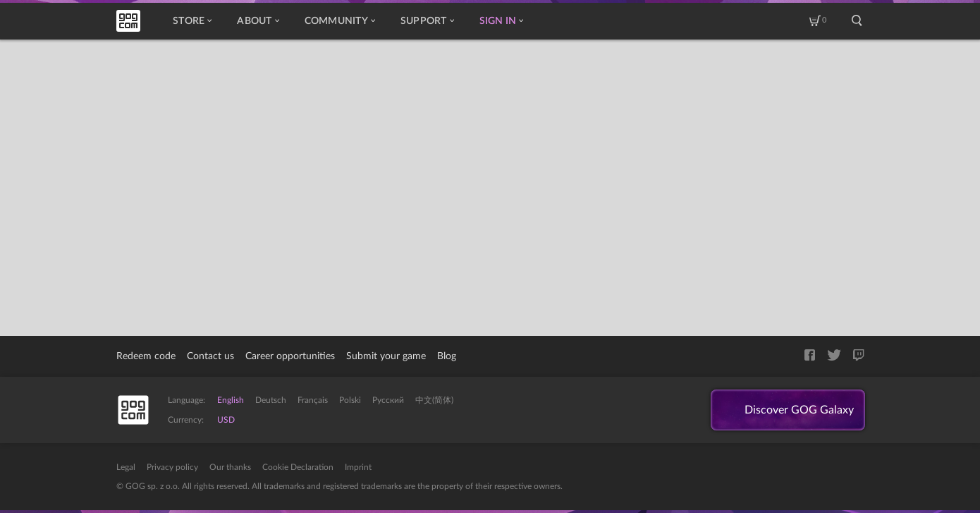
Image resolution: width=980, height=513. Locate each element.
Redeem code (146, 356)
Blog (447, 356)
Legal (126, 467)
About (258, 21)
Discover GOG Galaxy (799, 410)
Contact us (210, 356)
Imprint (358, 467)
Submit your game (386, 356)
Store (192, 21)
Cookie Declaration (298, 467)
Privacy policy (172, 467)
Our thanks (230, 467)
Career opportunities (290, 356)
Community (340, 21)
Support (427, 21)
